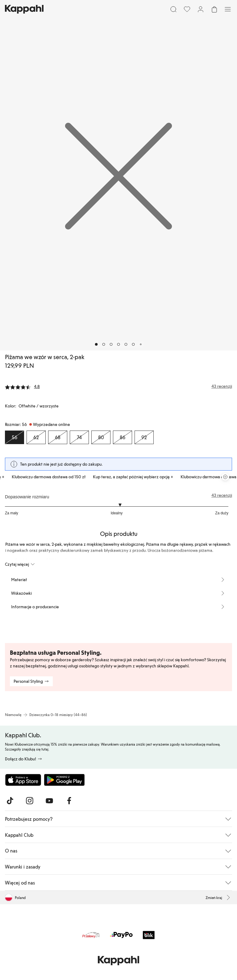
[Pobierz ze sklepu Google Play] (64, 780)
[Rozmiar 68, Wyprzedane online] (58, 437)
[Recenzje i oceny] (118, 386)
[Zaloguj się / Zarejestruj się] (201, 9)
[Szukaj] (173, 9)
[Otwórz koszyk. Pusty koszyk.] (214, 9)
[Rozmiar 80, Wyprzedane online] (101, 437)
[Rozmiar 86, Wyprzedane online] (123, 437)
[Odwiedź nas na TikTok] (10, 801)
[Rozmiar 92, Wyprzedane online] (144, 437)
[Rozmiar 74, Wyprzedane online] (79, 437)
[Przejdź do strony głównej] (24, 9)
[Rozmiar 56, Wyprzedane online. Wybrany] (15, 437)
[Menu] (228, 9)
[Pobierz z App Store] (23, 780)
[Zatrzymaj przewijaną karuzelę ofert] (225, 477)
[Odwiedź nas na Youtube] (49, 801)
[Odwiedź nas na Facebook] (69, 801)
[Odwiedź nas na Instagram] (30, 801)
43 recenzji (222, 495)
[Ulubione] (187, 9)
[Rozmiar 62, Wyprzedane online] (36, 437)
